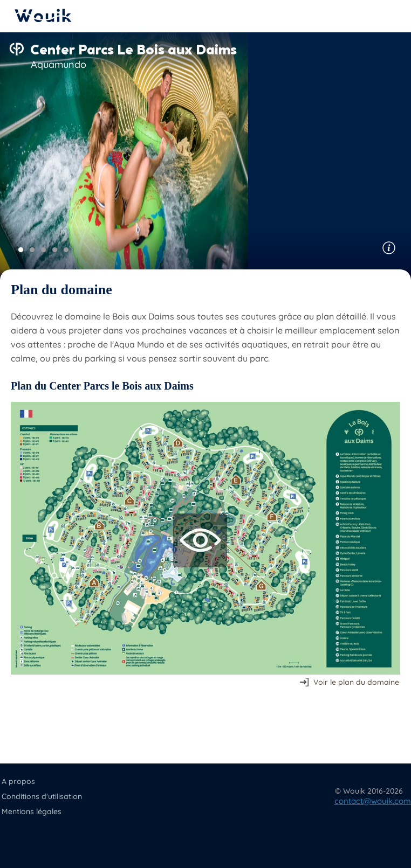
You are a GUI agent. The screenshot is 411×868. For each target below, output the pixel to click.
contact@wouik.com (373, 801)
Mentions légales (32, 811)
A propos (18, 781)
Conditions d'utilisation (42, 796)
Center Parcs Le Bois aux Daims (133, 50)
